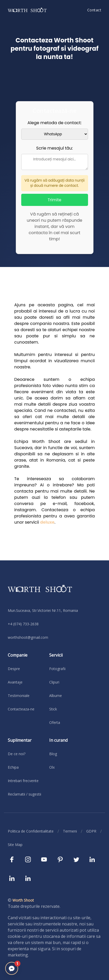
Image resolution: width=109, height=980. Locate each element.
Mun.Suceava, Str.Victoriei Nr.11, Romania (43, 610)
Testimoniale (19, 696)
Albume (56, 696)
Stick (53, 709)
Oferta (55, 722)
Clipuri (54, 682)
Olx (52, 767)
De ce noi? (17, 754)
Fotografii (57, 669)
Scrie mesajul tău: (54, 148)
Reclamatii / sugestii (24, 794)
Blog (53, 754)
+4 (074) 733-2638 (23, 624)
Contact (94, 10)
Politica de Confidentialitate (31, 831)
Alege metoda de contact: (54, 123)
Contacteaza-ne (21, 709)
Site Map (15, 845)
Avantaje (15, 682)
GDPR (91, 831)
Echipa (13, 767)
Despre (14, 669)
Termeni (70, 831)
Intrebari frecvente (23, 781)
